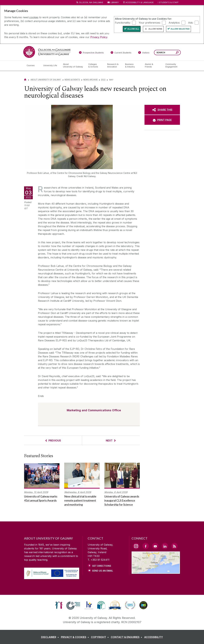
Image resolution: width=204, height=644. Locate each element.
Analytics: (174, 22)
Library (115, 2)
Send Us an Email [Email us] (103, 571)
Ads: (191, 22)
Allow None (155, 29)
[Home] (25, 80)
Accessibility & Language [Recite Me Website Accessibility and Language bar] (138, 3)
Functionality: (123, 22)
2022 (103, 80)
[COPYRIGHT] (101, 637)
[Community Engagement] (171, 66)
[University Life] (51, 66)
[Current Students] (121, 53)
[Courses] (32, 66)
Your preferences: (150, 22)
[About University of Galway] (73, 66)
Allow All (133, 29)
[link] (59, 605)
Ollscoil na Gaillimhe (91, 2)
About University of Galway (46, 80)
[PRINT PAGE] (162, 120)
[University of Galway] (47, 52)
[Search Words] (167, 52)
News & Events (72, 80)
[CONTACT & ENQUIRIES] (127, 637)
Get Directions (102, 566)
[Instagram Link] (136, 546)
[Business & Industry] (132, 66)
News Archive (90, 80)
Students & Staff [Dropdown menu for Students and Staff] (169, 2)
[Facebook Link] (146, 546)
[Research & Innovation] (114, 66)
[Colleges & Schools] (95, 66)
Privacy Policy (99, 37)
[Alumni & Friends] (153, 66)
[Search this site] (177, 53)
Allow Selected (180, 29)
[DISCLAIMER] (51, 637)
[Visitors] (144, 53)
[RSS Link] (174, 546)
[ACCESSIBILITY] (154, 637)
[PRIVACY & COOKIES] (76, 637)
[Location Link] (156, 572)
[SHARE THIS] (162, 110)
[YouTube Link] (155, 546)
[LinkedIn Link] (165, 546)
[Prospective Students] (91, 53)
